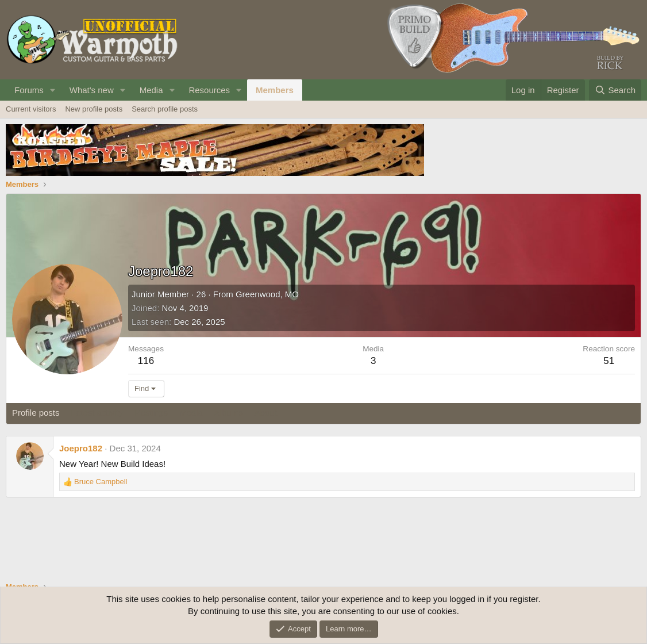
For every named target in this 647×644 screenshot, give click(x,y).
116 (146, 361)
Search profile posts (165, 109)
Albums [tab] (229, 413)
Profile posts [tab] (36, 413)
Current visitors (31, 109)
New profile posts (94, 109)
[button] (53, 90)
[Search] (615, 90)
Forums (29, 90)
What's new (92, 90)
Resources (209, 90)
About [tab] (266, 413)
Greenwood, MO (267, 294)
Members (275, 90)
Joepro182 (81, 448)
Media (151, 90)
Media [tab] (191, 413)
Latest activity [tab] (97, 413)
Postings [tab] (151, 413)
